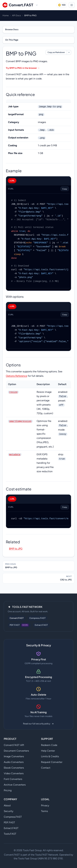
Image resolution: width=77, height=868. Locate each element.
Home (6, 15)
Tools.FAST (10, 834)
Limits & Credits (50, 756)
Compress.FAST (37, 618)
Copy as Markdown (56, 52)
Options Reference (16, 376)
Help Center (48, 751)
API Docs (16, 15)
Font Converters (13, 779)
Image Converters (14, 756)
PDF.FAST (9, 822)
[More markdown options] (69, 52)
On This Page (12, 40)
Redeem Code (49, 745)
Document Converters (16, 751)
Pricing (8, 790)
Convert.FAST (17, 618)
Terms (44, 811)
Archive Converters (15, 785)
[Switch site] (37, 5)
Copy (65, 189)
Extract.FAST (41, 625)
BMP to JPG (16, 549)
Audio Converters (14, 762)
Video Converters (14, 773)
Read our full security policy (38, 724)
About (7, 805)
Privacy (45, 805)
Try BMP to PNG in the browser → (23, 68)
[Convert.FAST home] (18, 5)
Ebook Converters (14, 768)
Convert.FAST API (14, 745)
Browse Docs (12, 29)
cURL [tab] (12, 181)
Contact (46, 768)
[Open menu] (72, 5)
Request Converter (52, 762)
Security (9, 811)
